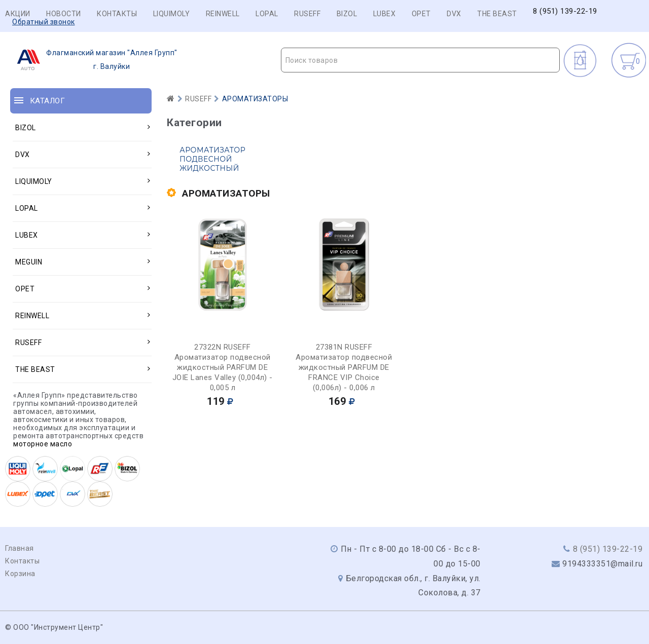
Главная (20, 548)
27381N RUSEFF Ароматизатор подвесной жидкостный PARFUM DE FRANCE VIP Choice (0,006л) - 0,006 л (344, 367)
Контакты (117, 14)
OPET (421, 14)
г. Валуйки (94, 60)
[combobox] (421, 60)
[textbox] (421, 60)
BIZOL (347, 14)
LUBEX (385, 14)
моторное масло (43, 444)
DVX (454, 14)
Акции (18, 14)
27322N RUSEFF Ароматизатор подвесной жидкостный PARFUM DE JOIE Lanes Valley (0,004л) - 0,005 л (223, 367)
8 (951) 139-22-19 (565, 11)
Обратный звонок (44, 22)
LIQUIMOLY (172, 14)
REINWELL (223, 14)
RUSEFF (307, 14)
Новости (64, 14)
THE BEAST (497, 14)
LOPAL (267, 14)
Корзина (20, 574)
